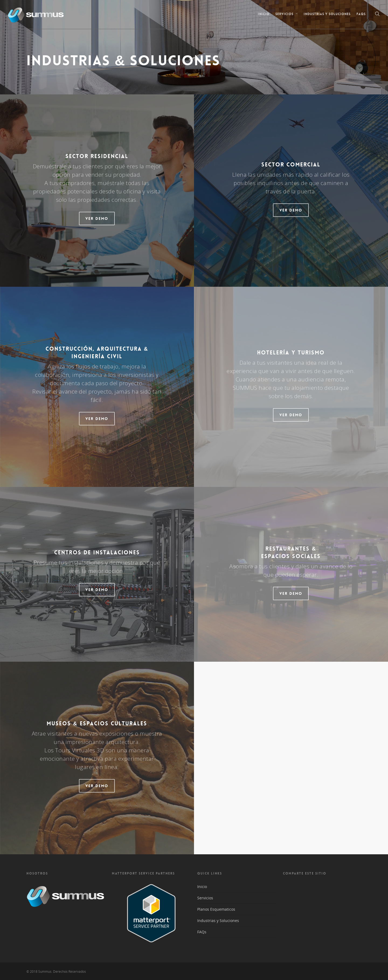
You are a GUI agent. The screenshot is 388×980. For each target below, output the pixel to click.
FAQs (361, 14)
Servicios (287, 15)
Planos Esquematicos (216, 909)
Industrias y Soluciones (327, 14)
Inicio (264, 14)
